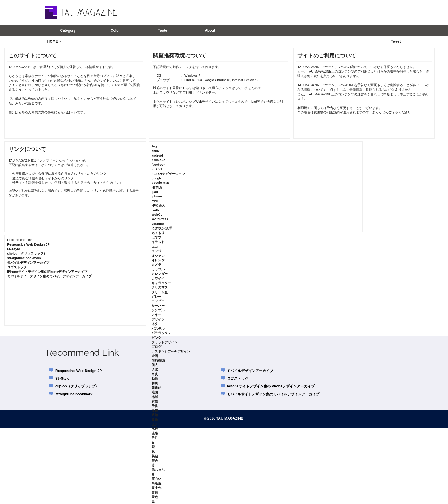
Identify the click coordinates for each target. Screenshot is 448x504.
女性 (155, 401)
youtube (158, 224)
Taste (162, 30)
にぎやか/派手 (162, 228)
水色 (155, 429)
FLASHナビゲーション (168, 174)
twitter (156, 210)
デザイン (158, 319)
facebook (158, 165)
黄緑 (155, 492)
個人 (155, 365)
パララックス (161, 333)
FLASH (157, 169)
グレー (156, 297)
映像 (155, 420)
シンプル (158, 310)
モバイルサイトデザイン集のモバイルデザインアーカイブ (49, 276)
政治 (155, 415)
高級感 (156, 483)
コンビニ (158, 301)
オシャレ (158, 256)
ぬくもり (158, 233)
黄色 (155, 497)
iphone (157, 196)
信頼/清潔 (158, 360)
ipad (155, 192)
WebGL (157, 215)
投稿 (155, 410)
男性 (155, 438)
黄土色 (156, 488)
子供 (155, 406)
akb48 (156, 151)
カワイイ (158, 278)
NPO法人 (158, 205)
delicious (158, 160)
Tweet (396, 41)
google (157, 178)
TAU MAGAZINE (230, 418)
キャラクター (161, 283)
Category (68, 30)
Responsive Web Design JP (28, 244)
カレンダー (160, 274)
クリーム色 (160, 292)
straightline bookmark (24, 258)
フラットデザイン (165, 342)
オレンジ (158, 260)
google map (160, 183)
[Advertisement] (324, 12)
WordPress (160, 219)
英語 (155, 456)
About (210, 30)
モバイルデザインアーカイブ (28, 263)
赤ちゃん (158, 470)
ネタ (155, 324)
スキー (156, 315)
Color (115, 30)
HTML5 (157, 187)
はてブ (156, 237)
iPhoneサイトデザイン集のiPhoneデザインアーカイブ (47, 272)
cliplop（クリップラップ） (27, 253)
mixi (155, 201)
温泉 (155, 433)
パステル (158, 329)
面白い (156, 479)
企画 (155, 356)
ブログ (156, 347)
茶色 (155, 460)
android (157, 155)
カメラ (156, 265)
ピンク (156, 338)
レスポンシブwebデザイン (171, 351)
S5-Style (13, 249)
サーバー (158, 306)
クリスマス (160, 287)
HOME (53, 41)
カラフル (158, 269)
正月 (155, 424)
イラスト (158, 242)
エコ (155, 247)
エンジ (156, 251)
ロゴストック (17, 267)
